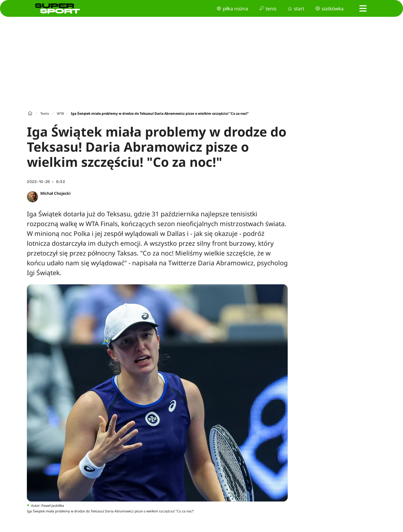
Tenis (45, 113)
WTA (60, 113)
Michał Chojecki (55, 193)
